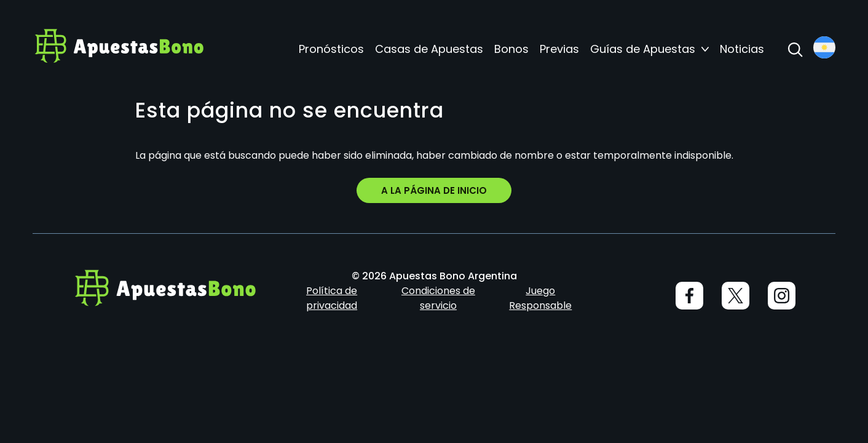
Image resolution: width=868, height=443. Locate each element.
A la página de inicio (434, 190)
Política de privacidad (332, 298)
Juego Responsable (540, 298)
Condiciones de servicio (438, 298)
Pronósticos (331, 49)
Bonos (511, 49)
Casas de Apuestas (429, 49)
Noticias (742, 49)
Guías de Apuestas (643, 49)
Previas (559, 49)
